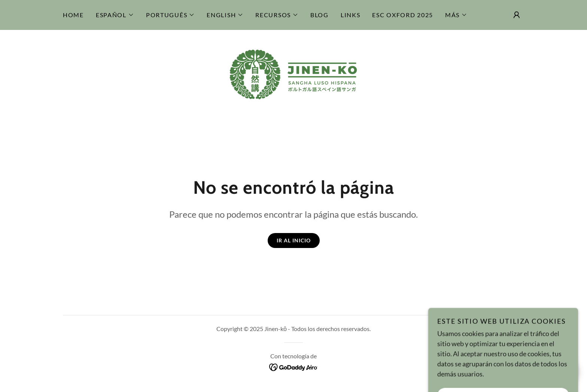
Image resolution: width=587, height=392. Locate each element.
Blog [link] (320, 15)
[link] (293, 74)
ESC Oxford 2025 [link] (403, 15)
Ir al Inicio (294, 240)
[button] (115, 15)
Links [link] (351, 15)
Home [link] (73, 15)
